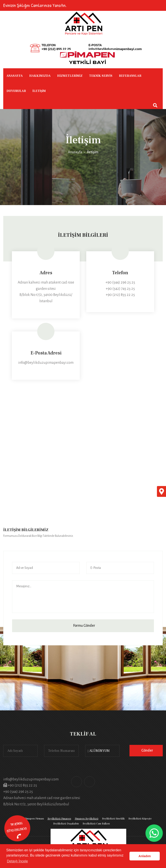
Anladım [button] (145, 856)
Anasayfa (75, 152)
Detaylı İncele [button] (17, 861)
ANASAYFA (15, 76)
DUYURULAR (16, 91)
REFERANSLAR (130, 76)
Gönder (147, 751)
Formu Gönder (84, 626)
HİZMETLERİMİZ (70, 76)
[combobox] (102, 751)
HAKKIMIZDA (40, 76)
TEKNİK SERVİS (101, 76)
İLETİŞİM (39, 91)
